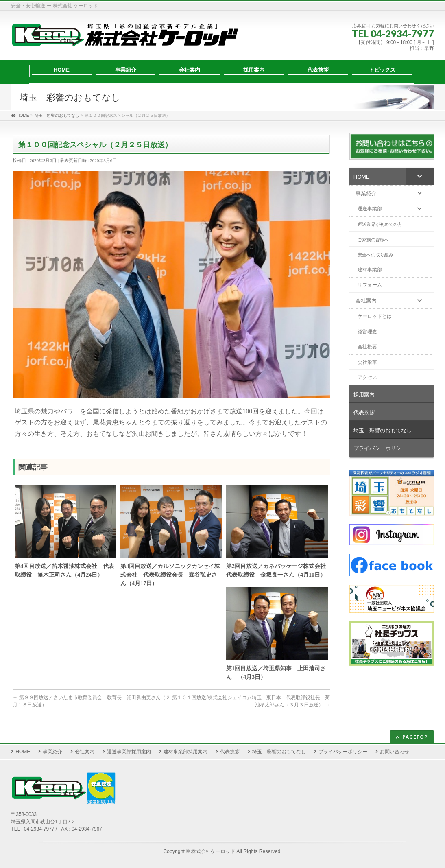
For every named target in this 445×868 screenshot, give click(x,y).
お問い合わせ (395, 752)
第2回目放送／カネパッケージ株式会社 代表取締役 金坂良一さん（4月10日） (277, 571)
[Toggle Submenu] (420, 176)
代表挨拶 (230, 752)
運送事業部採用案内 (129, 752)
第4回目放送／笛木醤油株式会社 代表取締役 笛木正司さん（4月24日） (64, 571)
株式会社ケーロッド (213, 851)
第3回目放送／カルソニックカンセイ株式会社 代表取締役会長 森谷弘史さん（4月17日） (170, 575)
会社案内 (85, 752)
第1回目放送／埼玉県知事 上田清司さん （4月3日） (276, 673)
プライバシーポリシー (343, 752)
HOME (23, 752)
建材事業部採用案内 (185, 752)
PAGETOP (415, 737)
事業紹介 (52, 752)
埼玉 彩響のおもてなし (279, 752)
